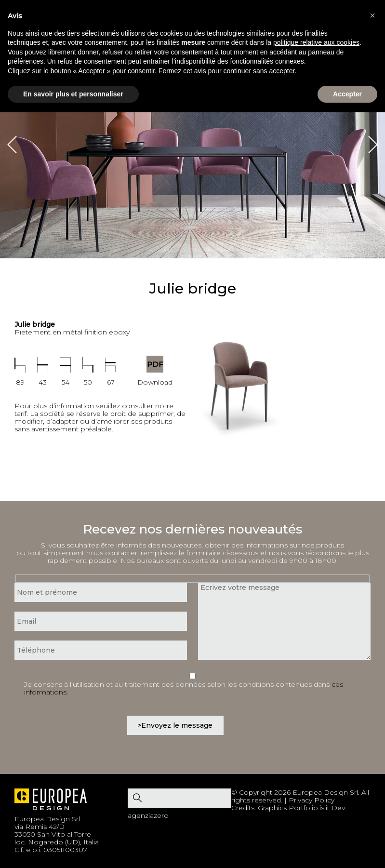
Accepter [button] (347, 94)
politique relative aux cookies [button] (316, 42)
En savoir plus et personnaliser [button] (73, 94)
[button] (372, 15)
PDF (155, 364)
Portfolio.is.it (309, 808)
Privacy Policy (312, 800)
